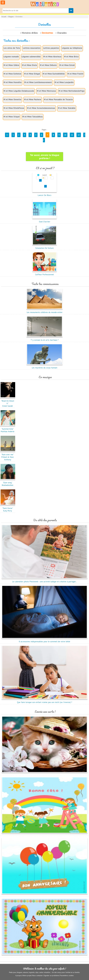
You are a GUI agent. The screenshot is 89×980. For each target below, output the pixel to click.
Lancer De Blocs (44, 194)
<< (7, 135)
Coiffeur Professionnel (44, 273)
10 (65, 135)
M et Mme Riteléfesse (14, 108)
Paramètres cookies (67, 975)
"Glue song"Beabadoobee (8, 483)
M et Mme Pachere (33, 99)
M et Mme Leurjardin (64, 82)
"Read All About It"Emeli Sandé (8, 402)
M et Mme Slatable (67, 108)
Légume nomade (11, 57)
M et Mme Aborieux (52, 57)
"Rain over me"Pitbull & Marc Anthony (8, 456)
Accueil (4, 17)
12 (79, 135)
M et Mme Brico (71, 57)
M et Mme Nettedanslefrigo (72, 91)
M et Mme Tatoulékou (33, 117)
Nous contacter (37, 975)
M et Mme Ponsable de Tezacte (58, 99)
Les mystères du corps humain (44, 366)
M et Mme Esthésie (12, 74)
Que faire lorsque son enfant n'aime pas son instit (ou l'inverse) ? (44, 701)
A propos (19, 975)
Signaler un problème (51, 975)
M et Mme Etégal (32, 74)
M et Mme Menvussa (46, 91)
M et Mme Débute (48, 65)
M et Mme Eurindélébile (54, 74)
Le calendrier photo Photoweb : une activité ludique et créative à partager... (44, 580)
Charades (62, 33)
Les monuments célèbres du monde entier (44, 311)
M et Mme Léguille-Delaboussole (19, 91)
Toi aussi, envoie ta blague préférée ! (45, 157)
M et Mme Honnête (13, 82)
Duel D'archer (44, 220)
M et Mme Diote (30, 65)
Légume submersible (31, 57)
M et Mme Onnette (12, 99)
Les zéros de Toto (12, 48)
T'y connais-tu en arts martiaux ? (44, 339)
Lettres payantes (51, 48)
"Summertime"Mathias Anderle (8, 429)
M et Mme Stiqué (12, 117)
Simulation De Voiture (44, 247)
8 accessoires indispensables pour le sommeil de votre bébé (44, 640)
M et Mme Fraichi (75, 74)
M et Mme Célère (11, 65)
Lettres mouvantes (32, 48)
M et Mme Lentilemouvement (38, 82)
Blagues (11, 17)
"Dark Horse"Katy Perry (8, 508)
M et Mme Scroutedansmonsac (41, 108)
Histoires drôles (30, 33)
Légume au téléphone (72, 48)
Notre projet (27, 975)
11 (72, 135)
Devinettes (47, 33)
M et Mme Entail (67, 65)
